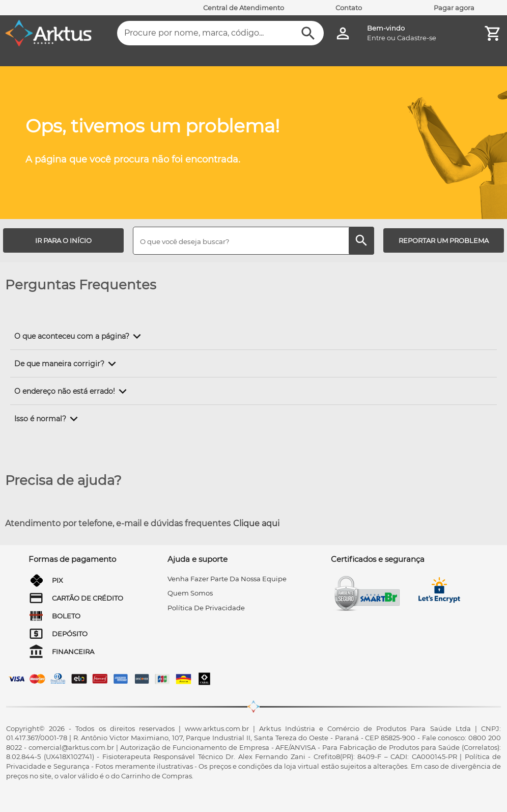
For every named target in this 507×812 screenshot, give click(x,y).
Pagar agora (454, 8)
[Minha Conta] (343, 33)
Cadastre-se (417, 38)
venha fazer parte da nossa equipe (227, 579)
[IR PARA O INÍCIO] (63, 240)
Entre (376, 38)
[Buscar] (308, 33)
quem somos (190, 593)
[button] (79, 336)
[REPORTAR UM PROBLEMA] (444, 240)
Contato (349, 8)
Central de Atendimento (244, 8)
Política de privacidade (206, 608)
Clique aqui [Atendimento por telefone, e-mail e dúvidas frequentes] (256, 523)
